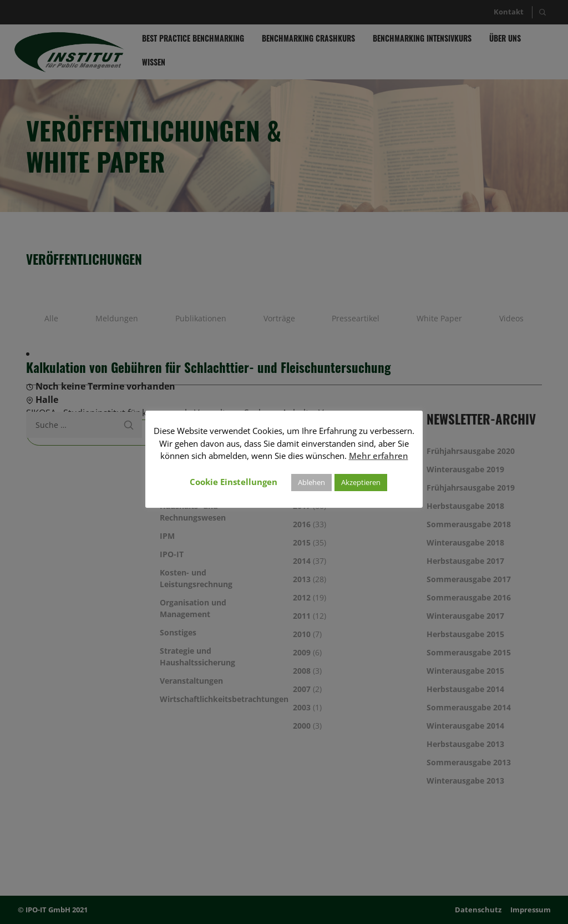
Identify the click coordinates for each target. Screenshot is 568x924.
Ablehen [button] (311, 482)
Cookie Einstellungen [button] (234, 482)
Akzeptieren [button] (361, 482)
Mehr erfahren (379, 456)
